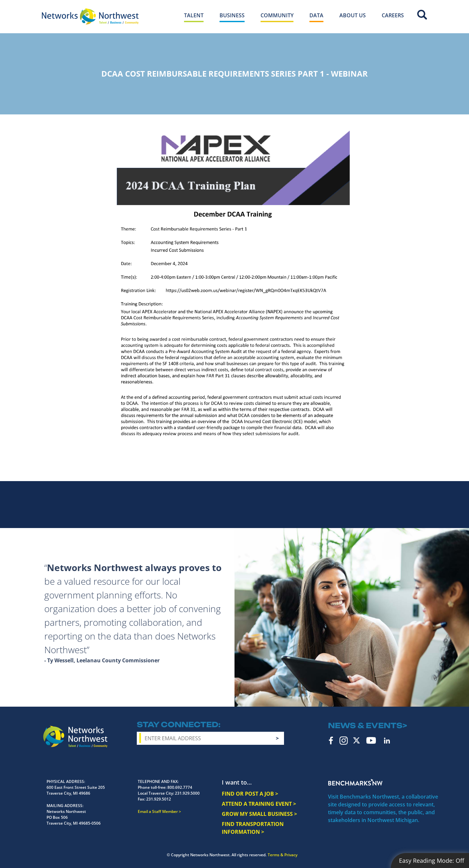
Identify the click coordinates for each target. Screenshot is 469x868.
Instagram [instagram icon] (344, 741)
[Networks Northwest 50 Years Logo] (90, 16)
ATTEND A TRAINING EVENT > (259, 804)
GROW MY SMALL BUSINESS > (259, 814)
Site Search (422, 15)
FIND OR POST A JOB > (250, 794)
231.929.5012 (159, 799)
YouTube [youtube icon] (371, 740)
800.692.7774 (180, 787)
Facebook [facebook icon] (331, 741)
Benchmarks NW (355, 782)
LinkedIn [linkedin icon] (387, 741)
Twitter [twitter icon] (356, 740)
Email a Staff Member (158, 811)
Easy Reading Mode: (432, 861)
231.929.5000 (187, 793)
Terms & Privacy (283, 855)
